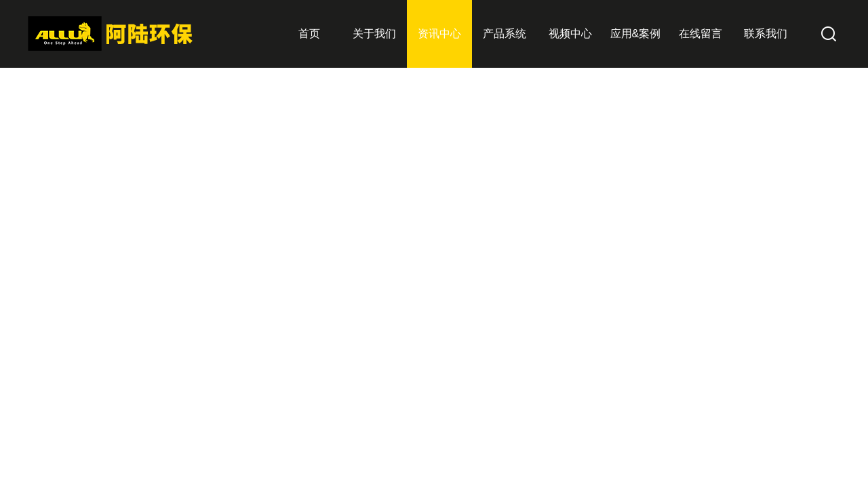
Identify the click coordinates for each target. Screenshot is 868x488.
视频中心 (570, 34)
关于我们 (374, 34)
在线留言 (701, 34)
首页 (309, 34)
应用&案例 (636, 34)
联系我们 (766, 34)
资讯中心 (439, 34)
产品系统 (505, 34)
